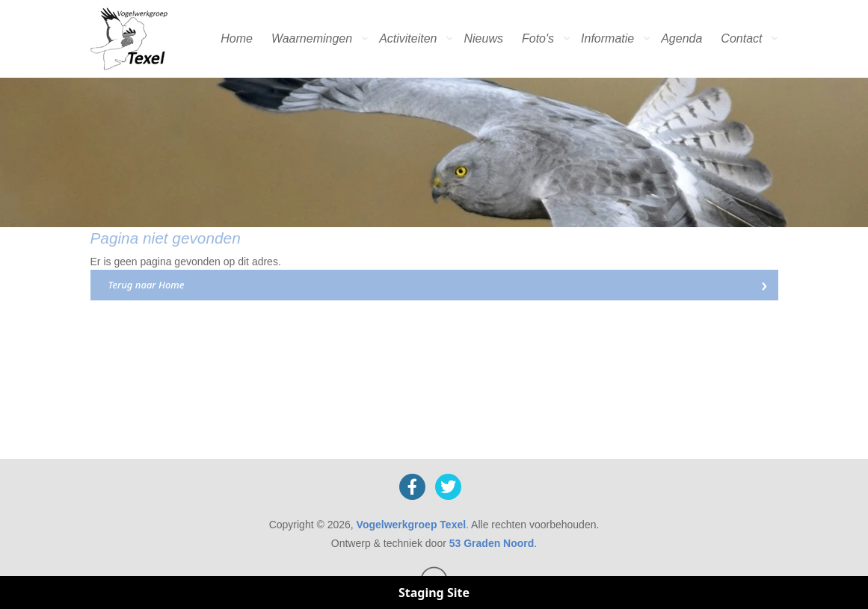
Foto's (538, 38)
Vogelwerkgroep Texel (412, 525)
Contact (741, 38)
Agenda (681, 38)
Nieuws (484, 38)
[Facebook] (412, 487)
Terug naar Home (147, 285)
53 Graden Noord (492, 543)
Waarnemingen (312, 38)
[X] (448, 487)
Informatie (607, 38)
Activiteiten (408, 38)
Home (237, 38)
